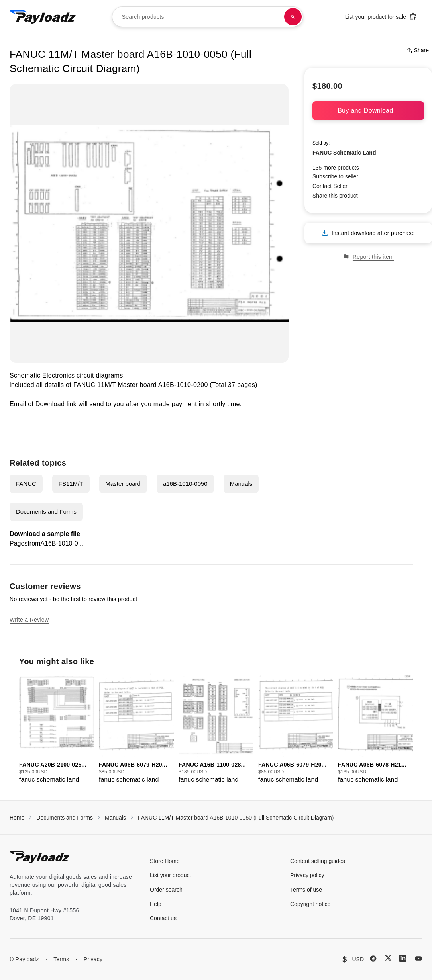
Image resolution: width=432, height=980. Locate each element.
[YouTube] (418, 958)
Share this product (335, 196)
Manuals (241, 484)
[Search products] (293, 17)
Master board (123, 484)
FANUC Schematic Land (344, 153)
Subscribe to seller (335, 176)
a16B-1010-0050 (185, 484)
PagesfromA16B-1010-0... (46, 543)
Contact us (163, 918)
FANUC (26, 484)
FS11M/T (71, 484)
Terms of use (306, 890)
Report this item (368, 257)
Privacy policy (307, 875)
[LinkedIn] (403, 958)
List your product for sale (381, 16)
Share (417, 50)
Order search (166, 890)
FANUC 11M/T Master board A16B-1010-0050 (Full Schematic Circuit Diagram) (236, 818)
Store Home (165, 861)
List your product (171, 875)
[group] (57, 729)
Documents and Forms (46, 512)
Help (156, 904)
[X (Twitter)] (388, 958)
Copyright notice (310, 904)
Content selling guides (318, 861)
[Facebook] (373, 958)
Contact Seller (330, 186)
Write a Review (29, 620)
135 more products (336, 168)
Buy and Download (368, 111)
